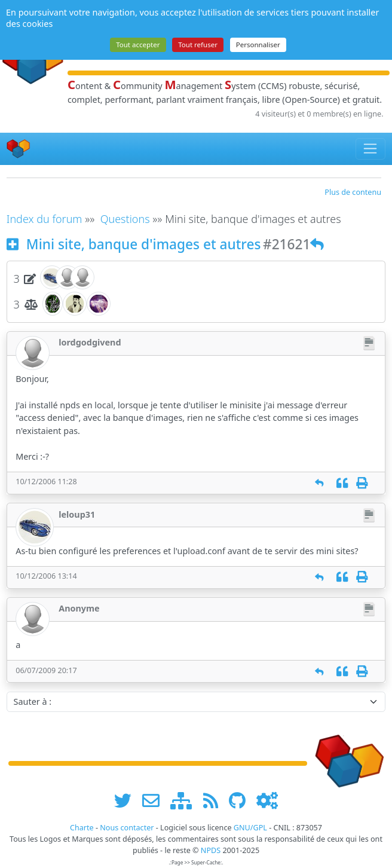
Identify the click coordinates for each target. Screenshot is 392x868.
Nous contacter (127, 828)
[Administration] (267, 800)
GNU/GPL (250, 828)
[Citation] (342, 483)
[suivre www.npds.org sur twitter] (127, 800)
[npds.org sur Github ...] (241, 800)
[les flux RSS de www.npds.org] (215, 800)
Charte (82, 828)
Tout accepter (138, 45)
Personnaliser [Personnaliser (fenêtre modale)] (258, 45)
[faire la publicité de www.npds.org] (155, 800)
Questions (125, 219)
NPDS (211, 850)
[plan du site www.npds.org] (185, 800)
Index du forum (45, 219)
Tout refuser (198, 45)
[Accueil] (19, 149)
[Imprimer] (362, 483)
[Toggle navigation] (371, 149)
